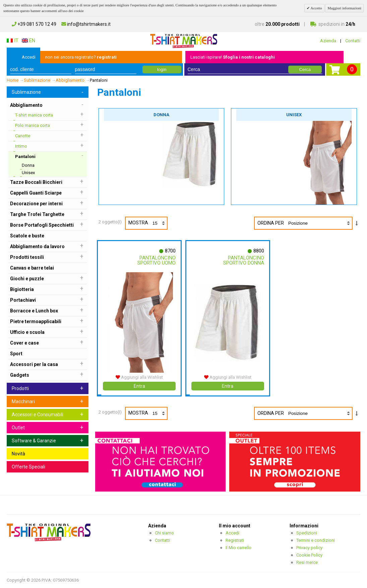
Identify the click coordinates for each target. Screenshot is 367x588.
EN (28, 41)
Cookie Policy (309, 555)
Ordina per (271, 223)
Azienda (328, 41)
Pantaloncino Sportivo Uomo (156, 260)
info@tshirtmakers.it (86, 24)
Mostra (148, 223)
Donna (161, 115)
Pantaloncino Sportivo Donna (243, 260)
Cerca (305, 69)
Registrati (235, 540)
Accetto (316, 8)
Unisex (294, 115)
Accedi (29, 57)
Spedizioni (307, 533)
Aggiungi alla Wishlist (139, 377)
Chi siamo (164, 533)
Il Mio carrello (238, 548)
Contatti (353, 41)
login (162, 69)
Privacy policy (309, 548)
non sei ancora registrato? (81, 57)
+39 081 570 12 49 (34, 24)
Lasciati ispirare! (233, 57)
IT (13, 41)
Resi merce (307, 562)
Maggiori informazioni (344, 8)
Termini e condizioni (316, 540)
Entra (139, 386)
